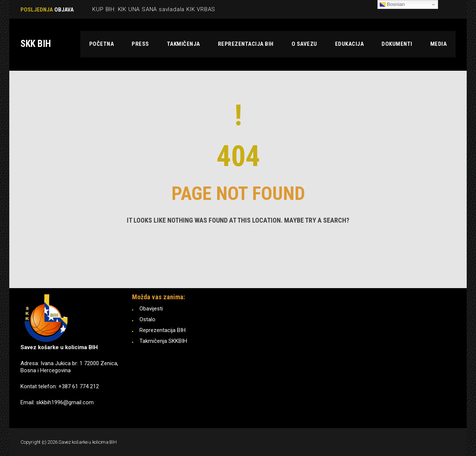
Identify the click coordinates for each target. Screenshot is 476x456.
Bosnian (392, 4)
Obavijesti (151, 309)
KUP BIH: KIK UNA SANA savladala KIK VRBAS (154, 9)
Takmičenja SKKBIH (163, 341)
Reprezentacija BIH (163, 330)
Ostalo (147, 319)
